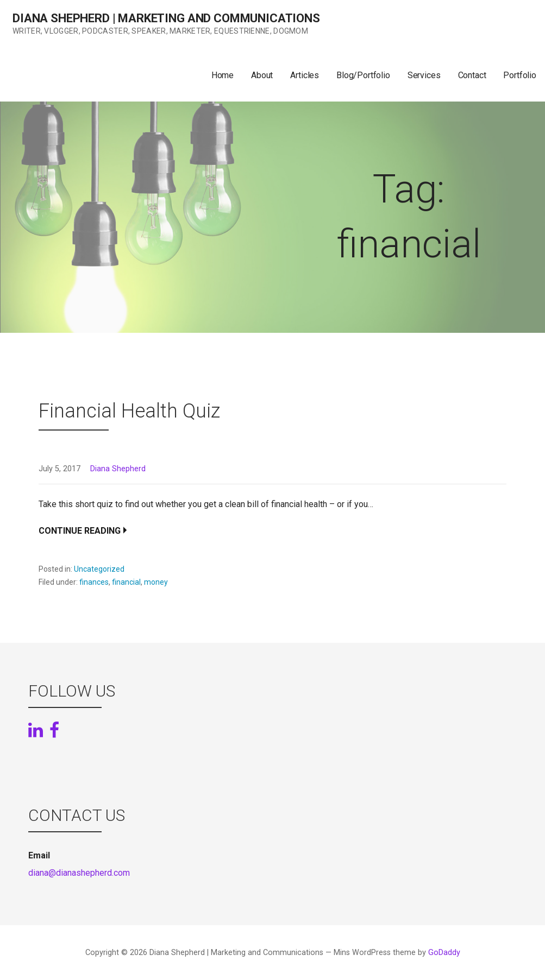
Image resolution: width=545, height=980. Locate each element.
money (156, 582)
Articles (305, 75)
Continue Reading (80, 531)
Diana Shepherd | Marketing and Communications (166, 18)
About (262, 75)
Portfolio (520, 75)
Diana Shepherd (118, 469)
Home (223, 75)
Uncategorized (99, 569)
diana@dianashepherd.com (79, 873)
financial (126, 582)
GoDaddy (444, 953)
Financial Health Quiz (129, 411)
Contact (472, 75)
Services (424, 75)
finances (94, 582)
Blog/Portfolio (363, 75)
